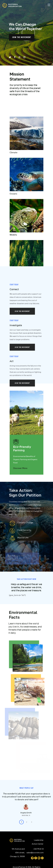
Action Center (38, 844)
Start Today (14, 368)
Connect (14, 372)
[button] (21, 822)
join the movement (22, 37)
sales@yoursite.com (35, 853)
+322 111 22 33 (38, 849)
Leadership (39, 840)
